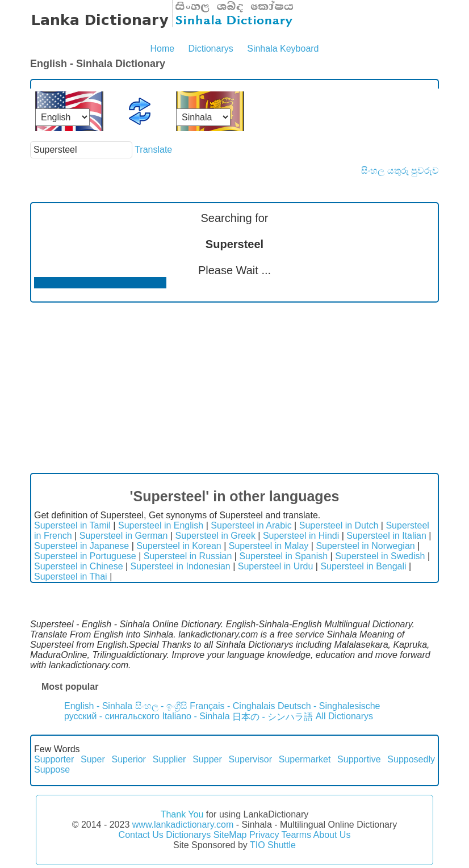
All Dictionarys (344, 716)
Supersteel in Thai (71, 576)
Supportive (359, 759)
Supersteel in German (124, 536)
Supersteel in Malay (269, 546)
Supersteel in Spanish (283, 556)
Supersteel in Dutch (339, 525)
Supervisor (250, 759)
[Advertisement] (235, 388)
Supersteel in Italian (386, 536)
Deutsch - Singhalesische (329, 706)
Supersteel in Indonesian (181, 566)
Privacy (264, 835)
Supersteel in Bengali (363, 566)
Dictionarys (211, 49)
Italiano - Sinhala (196, 716)
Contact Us (141, 835)
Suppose (52, 770)
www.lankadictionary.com (183, 825)
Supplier (169, 759)
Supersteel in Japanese (81, 546)
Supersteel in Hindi (301, 536)
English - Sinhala (98, 706)
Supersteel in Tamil (72, 525)
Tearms (296, 835)
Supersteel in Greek (215, 536)
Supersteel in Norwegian (365, 546)
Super (93, 759)
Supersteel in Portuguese (85, 556)
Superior (128, 759)
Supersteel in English (161, 525)
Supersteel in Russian (188, 556)
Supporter (54, 759)
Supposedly (411, 759)
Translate (153, 150)
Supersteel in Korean (179, 546)
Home (162, 49)
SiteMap (230, 835)
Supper (207, 759)
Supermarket (305, 759)
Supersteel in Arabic (251, 525)
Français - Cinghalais (232, 706)
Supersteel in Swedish (380, 556)
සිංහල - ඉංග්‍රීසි (161, 706)
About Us (332, 835)
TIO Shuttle (273, 845)
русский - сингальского (112, 716)
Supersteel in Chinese (79, 566)
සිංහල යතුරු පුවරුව (400, 171)
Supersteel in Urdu (276, 566)
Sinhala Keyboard (283, 49)
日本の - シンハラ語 (273, 717)
